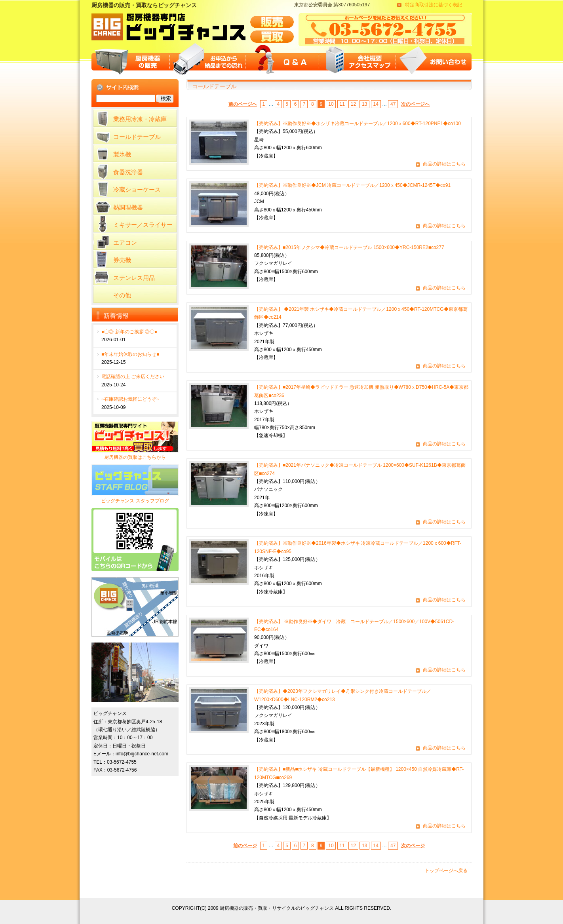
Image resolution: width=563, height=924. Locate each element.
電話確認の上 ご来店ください (133, 376)
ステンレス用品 (134, 278)
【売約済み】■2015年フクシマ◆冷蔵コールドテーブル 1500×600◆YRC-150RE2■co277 (349, 247)
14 (376, 104)
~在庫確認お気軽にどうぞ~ (130, 399)
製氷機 (122, 154)
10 (331, 104)
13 (364, 104)
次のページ (413, 846)
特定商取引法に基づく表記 (434, 5)
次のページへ (415, 104)
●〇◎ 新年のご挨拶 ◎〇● (129, 332)
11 (342, 104)
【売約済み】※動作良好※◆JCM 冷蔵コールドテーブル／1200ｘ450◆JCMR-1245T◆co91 (352, 185)
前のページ (245, 846)
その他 (122, 295)
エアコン (125, 242)
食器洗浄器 (128, 172)
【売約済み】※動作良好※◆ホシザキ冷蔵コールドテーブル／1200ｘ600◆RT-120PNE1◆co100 (358, 124)
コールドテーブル (137, 137)
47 (393, 104)
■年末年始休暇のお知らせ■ (130, 354)
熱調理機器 (128, 207)
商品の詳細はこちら (444, 164)
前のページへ (243, 104)
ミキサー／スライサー (143, 225)
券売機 (122, 260)
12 (353, 104)
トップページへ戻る (446, 871)
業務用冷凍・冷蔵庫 (140, 119)
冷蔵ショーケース (137, 189)
